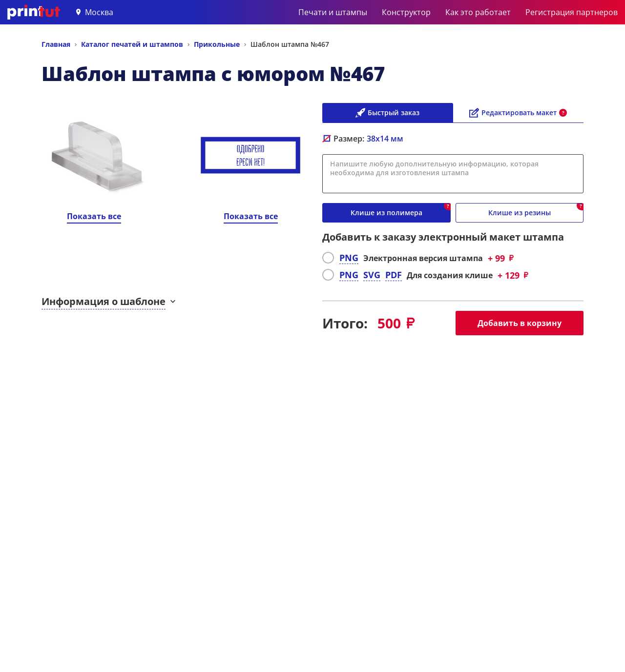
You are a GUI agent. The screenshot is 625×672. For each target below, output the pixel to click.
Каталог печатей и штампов (132, 44)
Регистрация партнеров (572, 12)
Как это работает (478, 12)
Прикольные (217, 44)
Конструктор (406, 12)
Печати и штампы (333, 12)
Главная (56, 44)
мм (385, 139)
